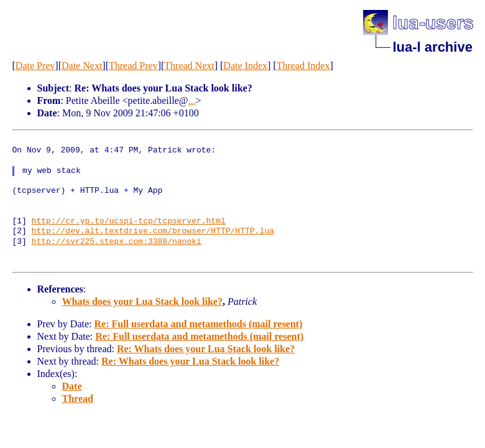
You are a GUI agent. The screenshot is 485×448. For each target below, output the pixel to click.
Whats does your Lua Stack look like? (142, 301)
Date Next (82, 66)
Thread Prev (133, 66)
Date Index (245, 66)
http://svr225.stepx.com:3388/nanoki (117, 242)
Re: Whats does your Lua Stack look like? (206, 349)
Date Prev (35, 66)
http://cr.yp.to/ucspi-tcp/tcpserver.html (129, 222)
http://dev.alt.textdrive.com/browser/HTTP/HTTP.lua (153, 231)
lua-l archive (433, 47)
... (192, 100)
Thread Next (189, 66)
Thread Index (303, 66)
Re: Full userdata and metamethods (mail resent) (198, 324)
